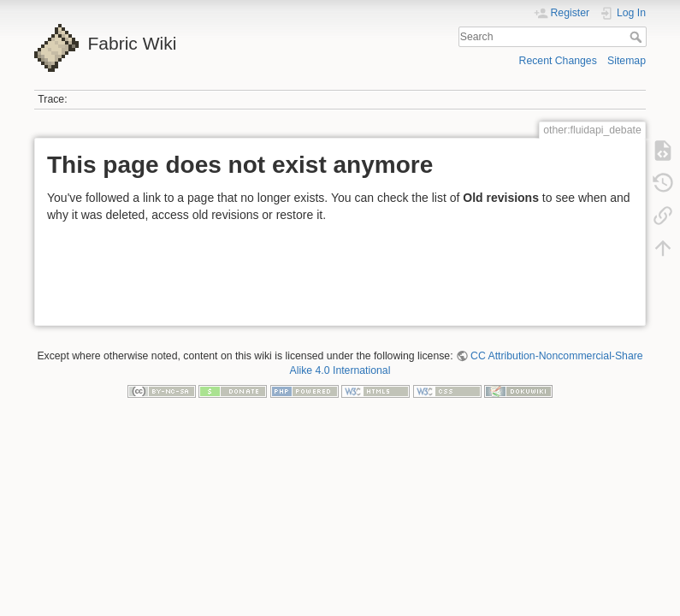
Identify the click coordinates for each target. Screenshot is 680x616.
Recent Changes (558, 61)
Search (638, 37)
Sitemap (627, 61)
